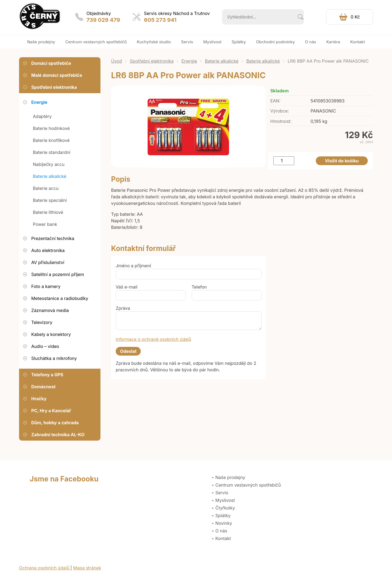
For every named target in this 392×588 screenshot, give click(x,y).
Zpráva (123, 308)
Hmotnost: (281, 121)
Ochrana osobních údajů (45, 568)
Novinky (224, 523)
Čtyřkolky (225, 508)
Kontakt (223, 538)
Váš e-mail (127, 287)
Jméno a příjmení (133, 266)
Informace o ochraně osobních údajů (153, 339)
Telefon (199, 287)
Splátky (223, 516)
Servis (222, 493)
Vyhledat (301, 17)
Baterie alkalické (222, 61)
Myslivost (225, 500)
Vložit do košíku (342, 161)
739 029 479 (103, 20)
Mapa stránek (87, 568)
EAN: (275, 101)
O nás (221, 531)
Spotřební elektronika (152, 61)
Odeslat (128, 351)
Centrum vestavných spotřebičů (248, 485)
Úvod (117, 61)
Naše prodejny (230, 477)
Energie (189, 61)
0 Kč (355, 17)
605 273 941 (160, 20)
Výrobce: (280, 111)
